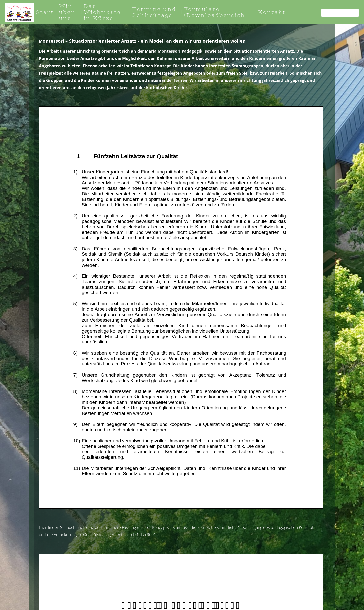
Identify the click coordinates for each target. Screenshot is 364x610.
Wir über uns (67, 12)
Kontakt (272, 12)
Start (45, 12)
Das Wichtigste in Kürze (102, 12)
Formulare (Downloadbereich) (216, 12)
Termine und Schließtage (154, 12)
